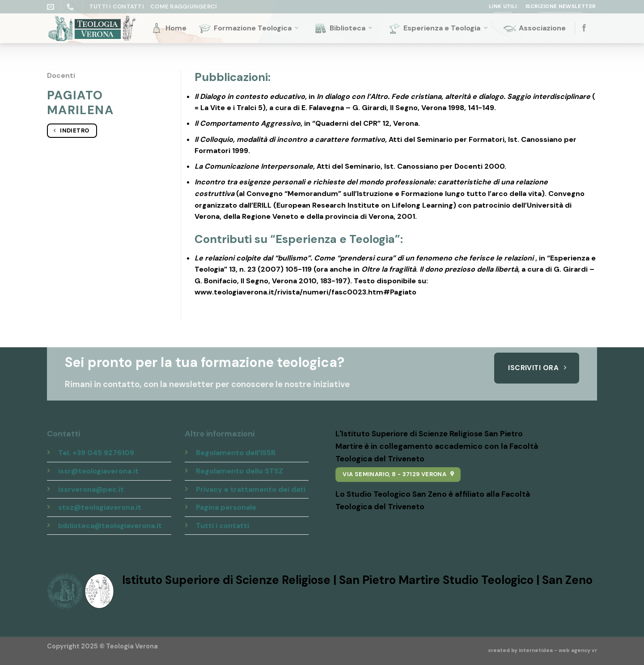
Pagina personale (226, 507)
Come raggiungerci (184, 6)
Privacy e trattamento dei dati (251, 489)
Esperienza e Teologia (438, 28)
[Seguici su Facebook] (584, 28)
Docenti (61, 75)
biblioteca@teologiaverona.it (110, 526)
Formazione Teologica (249, 28)
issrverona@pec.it (91, 489)
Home (168, 28)
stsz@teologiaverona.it (100, 507)
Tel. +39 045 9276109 (96, 453)
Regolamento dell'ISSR (236, 453)
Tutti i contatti (222, 526)
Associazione (534, 28)
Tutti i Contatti (117, 6)
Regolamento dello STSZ (239, 471)
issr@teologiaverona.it (98, 471)
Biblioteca (344, 28)
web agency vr (578, 650)
